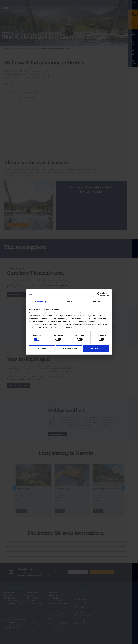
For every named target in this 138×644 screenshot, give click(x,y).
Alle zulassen (96, 349)
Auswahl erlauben (69, 349)
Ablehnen (42, 349)
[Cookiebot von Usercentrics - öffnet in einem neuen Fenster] (101, 294)
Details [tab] (69, 302)
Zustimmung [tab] (40, 302)
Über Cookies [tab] (98, 302)
